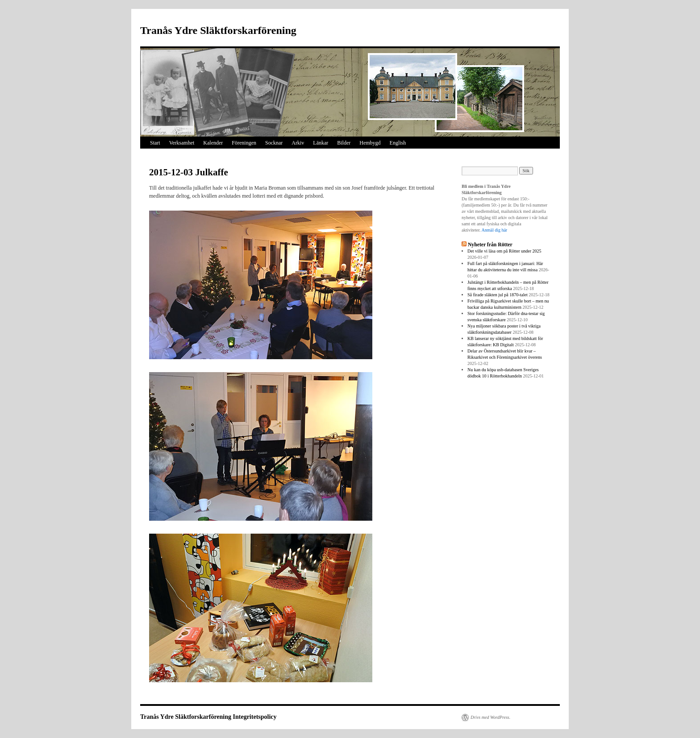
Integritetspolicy (255, 717)
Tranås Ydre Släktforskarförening (218, 30)
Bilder (344, 143)
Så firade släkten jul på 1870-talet (498, 295)
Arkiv (298, 143)
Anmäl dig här (494, 230)
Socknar (274, 143)
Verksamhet (182, 143)
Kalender (213, 143)
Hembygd (370, 143)
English (398, 143)
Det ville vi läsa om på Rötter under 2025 (504, 251)
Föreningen (244, 143)
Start (155, 143)
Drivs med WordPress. (490, 717)
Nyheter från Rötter (490, 245)
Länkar (321, 143)
